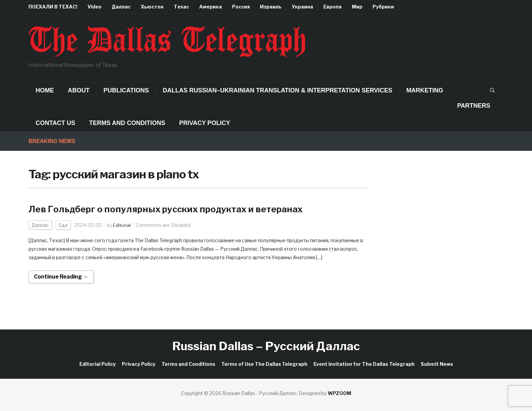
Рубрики (383, 7)
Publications (126, 90)
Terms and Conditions (127, 123)
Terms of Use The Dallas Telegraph (264, 364)
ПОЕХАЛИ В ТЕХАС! (53, 7)
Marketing (425, 90)
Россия (241, 7)
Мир (357, 7)
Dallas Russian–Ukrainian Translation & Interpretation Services (278, 90)
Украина (302, 7)
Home (45, 90)
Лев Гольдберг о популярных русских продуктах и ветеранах (178, 209)
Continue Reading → (61, 277)
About (79, 90)
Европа (332, 7)
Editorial (122, 225)
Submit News (437, 364)
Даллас (121, 7)
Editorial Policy (98, 364)
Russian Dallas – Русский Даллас (266, 346)
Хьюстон (152, 7)
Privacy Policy (205, 123)
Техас (181, 7)
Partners (474, 106)
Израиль (271, 7)
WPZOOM (339, 393)
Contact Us (55, 123)
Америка (211, 7)
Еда (63, 225)
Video (94, 7)
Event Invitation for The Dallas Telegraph (364, 364)
